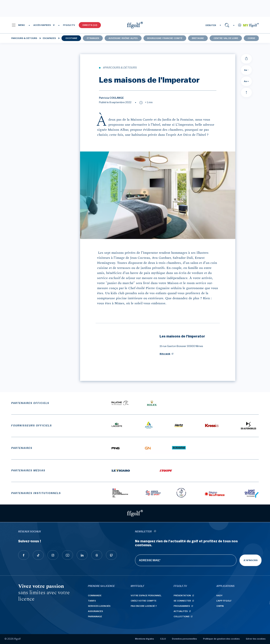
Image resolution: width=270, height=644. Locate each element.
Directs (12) (90, 25)
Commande (95, 595)
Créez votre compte (144, 601)
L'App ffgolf (224, 601)
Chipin (220, 606)
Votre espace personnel (146, 595)
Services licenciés (99, 606)
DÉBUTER (211, 25)
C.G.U (163, 639)
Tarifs (92, 601)
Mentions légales (144, 639)
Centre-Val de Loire (226, 38)
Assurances (95, 611)
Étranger (93, 38)
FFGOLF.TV (69, 25)
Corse (251, 38)
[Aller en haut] (246, 93)
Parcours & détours (24, 38)
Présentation (182, 595)
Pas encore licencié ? (144, 606)
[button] (18, 25)
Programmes (182, 606)
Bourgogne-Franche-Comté (165, 38)
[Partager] (246, 59)
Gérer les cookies (256, 639)
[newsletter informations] (155, 532)
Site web (165, 354)
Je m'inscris (250, 560)
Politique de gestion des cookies (221, 639)
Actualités (181, 611)
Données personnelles (184, 639)
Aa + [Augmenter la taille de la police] (246, 81)
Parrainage (95, 616)
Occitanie (71, 38)
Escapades (49, 38)
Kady (219, 595)
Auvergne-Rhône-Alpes (123, 38)
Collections (181, 616)
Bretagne (198, 38)
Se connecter (182, 601)
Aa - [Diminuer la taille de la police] (246, 70)
